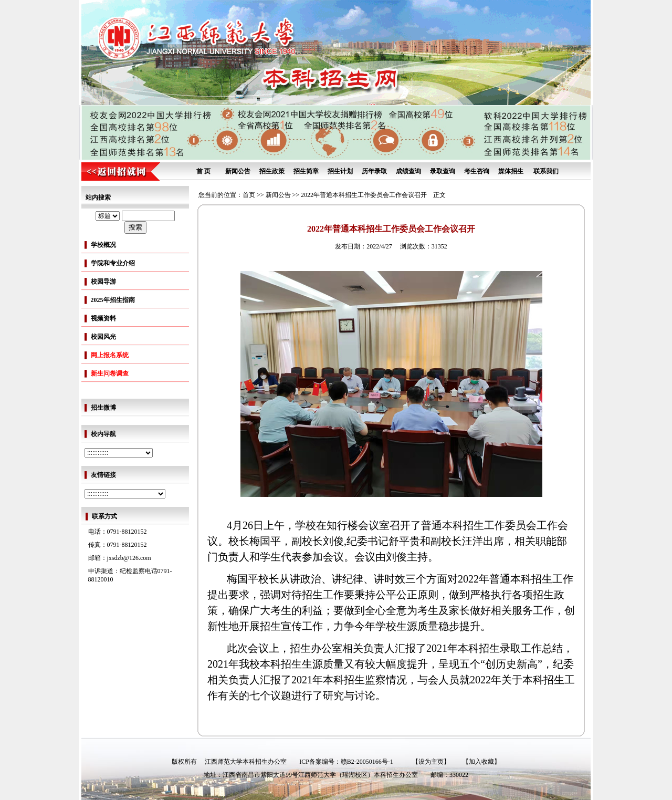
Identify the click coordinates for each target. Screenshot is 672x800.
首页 (249, 195)
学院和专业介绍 (113, 263)
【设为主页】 (431, 762)
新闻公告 (238, 171)
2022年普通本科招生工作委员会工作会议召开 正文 (373, 195)
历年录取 (374, 171)
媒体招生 (511, 171)
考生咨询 (477, 171)
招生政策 (272, 171)
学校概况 (103, 245)
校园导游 (103, 282)
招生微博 (103, 408)
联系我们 (546, 171)
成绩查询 (408, 171)
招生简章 (306, 171)
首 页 (203, 171)
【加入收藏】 (481, 762)
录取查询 (443, 171)
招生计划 (340, 171)
